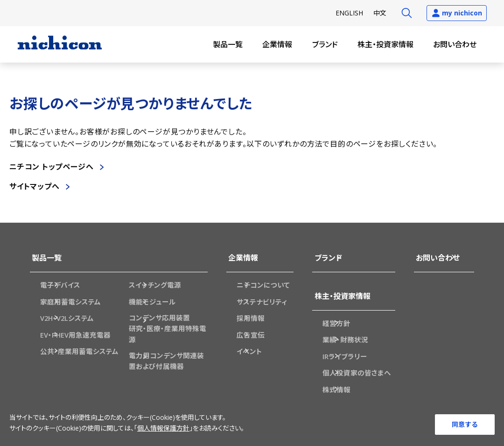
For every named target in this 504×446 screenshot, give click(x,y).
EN (349, 13)
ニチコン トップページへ (52, 167)
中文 (380, 13)
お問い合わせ (455, 44)
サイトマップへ (35, 186)
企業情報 (277, 44)
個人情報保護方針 (163, 429)
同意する (465, 424)
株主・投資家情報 (385, 44)
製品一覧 (228, 44)
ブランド (325, 44)
